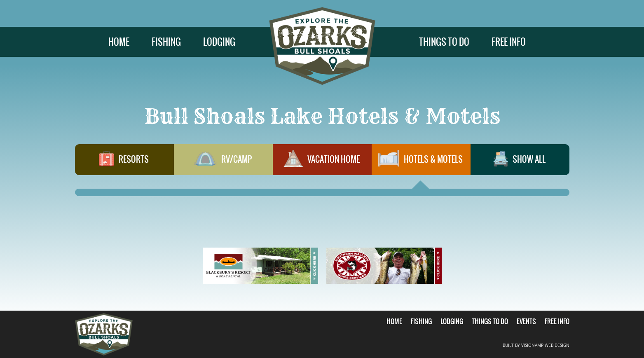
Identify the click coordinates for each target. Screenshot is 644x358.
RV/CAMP (223, 163)
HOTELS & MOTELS (421, 163)
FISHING (166, 42)
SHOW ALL (520, 163)
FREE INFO (509, 42)
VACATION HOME (322, 163)
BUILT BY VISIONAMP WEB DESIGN (536, 345)
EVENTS (526, 321)
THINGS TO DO (444, 42)
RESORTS (124, 163)
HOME (119, 42)
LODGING (219, 42)
